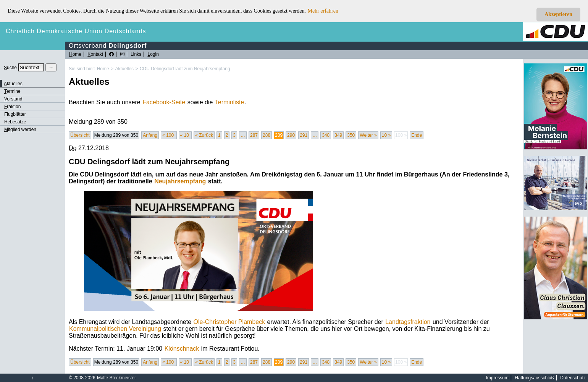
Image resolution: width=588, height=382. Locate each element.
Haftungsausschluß (534, 378)
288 (267, 135)
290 (291, 135)
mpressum (497, 378)
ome (75, 54)
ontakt (95, 54)
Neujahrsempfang (180, 181)
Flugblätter (15, 114)
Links (136, 54)
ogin (153, 54)
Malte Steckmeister (116, 378)
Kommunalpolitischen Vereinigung (115, 329)
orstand (13, 99)
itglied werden (20, 129)
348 (326, 135)
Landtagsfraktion (408, 322)
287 (254, 135)
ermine (12, 91)
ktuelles (13, 84)
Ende (417, 135)
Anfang (150, 135)
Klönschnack (182, 349)
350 (351, 135)
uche (10, 68)
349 (338, 135)
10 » (386, 135)
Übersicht (80, 135)
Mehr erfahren (323, 11)
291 (304, 135)
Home (103, 69)
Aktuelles (124, 69)
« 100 (169, 135)
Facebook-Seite (164, 102)
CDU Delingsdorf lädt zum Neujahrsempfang (185, 69)
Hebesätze (15, 122)
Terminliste (229, 102)
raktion (12, 107)
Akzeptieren (558, 14)
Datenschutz (573, 378)
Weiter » (368, 135)
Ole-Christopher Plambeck (229, 322)
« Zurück (204, 135)
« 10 (185, 135)
